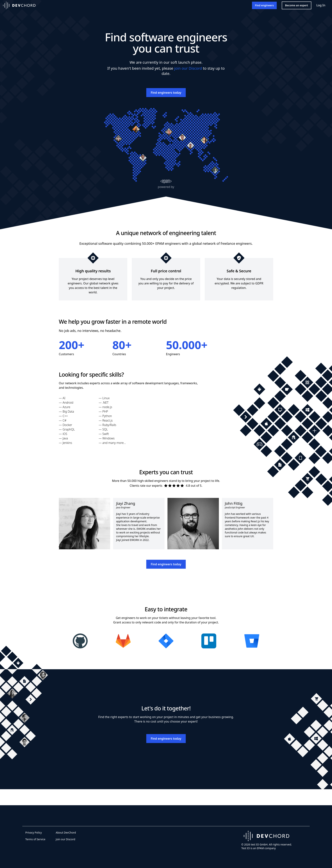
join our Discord (188, 68)
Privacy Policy (33, 833)
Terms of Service (35, 839)
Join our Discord (66, 839)
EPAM (260, 848)
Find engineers (264, 5)
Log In (321, 5)
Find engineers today (166, 93)
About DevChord (66, 833)
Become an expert (297, 5)
